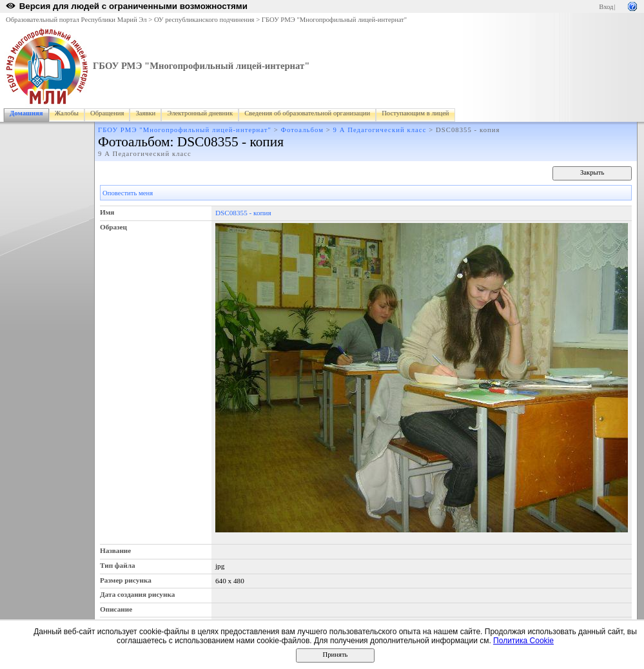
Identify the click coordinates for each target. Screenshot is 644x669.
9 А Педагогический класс (380, 130)
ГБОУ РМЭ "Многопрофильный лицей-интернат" (334, 20)
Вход (606, 7)
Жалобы (67, 113)
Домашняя (26, 113)
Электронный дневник (200, 113)
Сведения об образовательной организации (307, 113)
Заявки (145, 113)
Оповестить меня (128, 193)
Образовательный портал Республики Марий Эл (76, 20)
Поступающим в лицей (415, 113)
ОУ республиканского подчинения (204, 20)
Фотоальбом (302, 130)
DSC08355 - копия (243, 213)
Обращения (107, 113)
